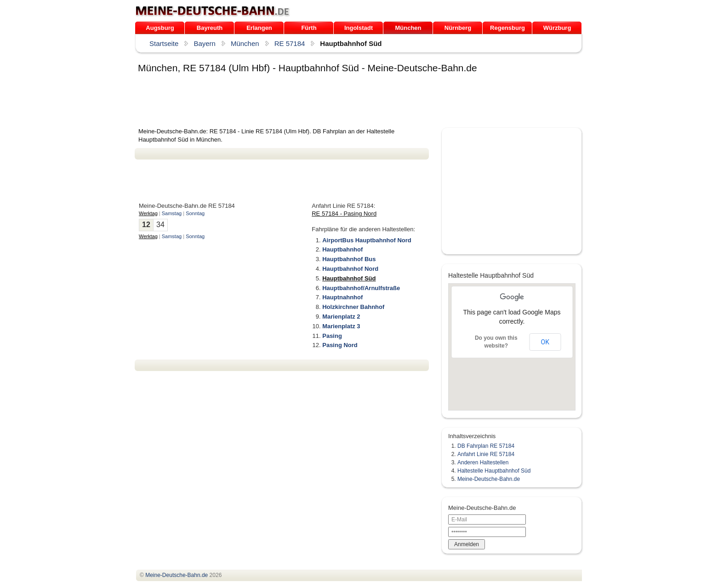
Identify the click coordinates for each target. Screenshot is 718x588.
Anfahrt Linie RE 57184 (486, 454)
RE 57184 (290, 43)
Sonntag (195, 213)
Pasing (332, 336)
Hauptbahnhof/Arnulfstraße (361, 288)
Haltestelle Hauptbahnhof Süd (494, 471)
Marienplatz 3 (341, 326)
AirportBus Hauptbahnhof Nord (367, 240)
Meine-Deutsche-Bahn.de (489, 479)
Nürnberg (458, 28)
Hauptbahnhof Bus (349, 259)
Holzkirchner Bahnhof (353, 307)
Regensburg (507, 28)
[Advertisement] (302, 102)
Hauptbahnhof (342, 249)
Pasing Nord (340, 345)
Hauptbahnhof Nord (350, 269)
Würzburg (557, 28)
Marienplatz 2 (341, 317)
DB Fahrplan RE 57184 (486, 446)
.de (213, 11)
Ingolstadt (359, 28)
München (408, 28)
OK (545, 342)
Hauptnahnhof (342, 297)
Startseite (164, 43)
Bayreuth (210, 28)
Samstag (172, 213)
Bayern (205, 43)
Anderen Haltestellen (483, 462)
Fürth (309, 28)
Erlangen (259, 28)
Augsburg (160, 28)
